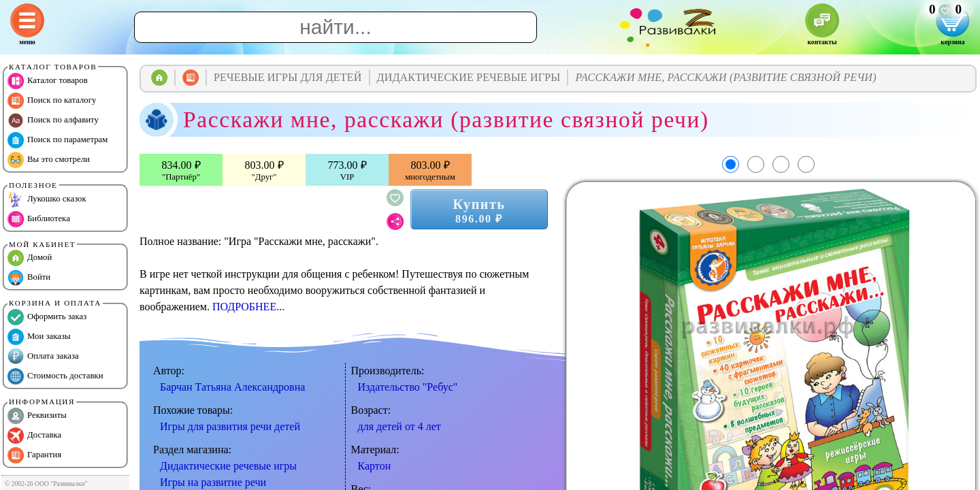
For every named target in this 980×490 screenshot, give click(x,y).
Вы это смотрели (49, 160)
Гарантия (34, 455)
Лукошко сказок (47, 199)
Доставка (34, 436)
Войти (29, 278)
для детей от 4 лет (399, 426)
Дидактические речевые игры (228, 466)
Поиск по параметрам (58, 140)
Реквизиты (37, 416)
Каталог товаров (48, 81)
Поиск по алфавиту (53, 120)
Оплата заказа (43, 357)
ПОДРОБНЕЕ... (248, 307)
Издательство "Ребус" (408, 387)
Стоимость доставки (55, 376)
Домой (30, 258)
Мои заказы (39, 337)
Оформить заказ (47, 317)
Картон (375, 466)
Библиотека (39, 219)
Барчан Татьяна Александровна (232, 387)
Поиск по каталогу (52, 101)
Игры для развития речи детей (230, 426)
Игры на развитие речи (213, 482)
